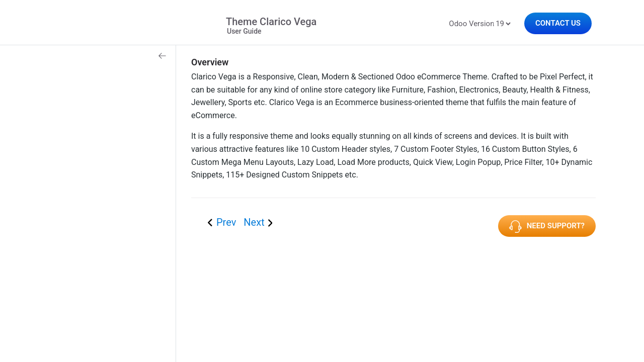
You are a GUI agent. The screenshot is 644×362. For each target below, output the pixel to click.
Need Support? (547, 227)
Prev (227, 222)
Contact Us (558, 23)
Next (254, 222)
